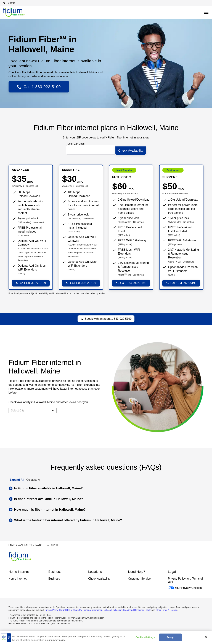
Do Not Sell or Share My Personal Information (81, 609)
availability (25, 544)
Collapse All (34, 478)
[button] (53, 409)
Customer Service (139, 577)
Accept (170, 637)
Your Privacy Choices (185, 587)
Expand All (17, 478)
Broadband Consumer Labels (137, 609)
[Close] (206, 637)
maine (39, 544)
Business (54, 577)
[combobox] (29, 409)
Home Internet (18, 577)
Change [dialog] (12, 3)
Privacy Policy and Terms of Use (185, 579)
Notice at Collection (113, 609)
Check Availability (99, 577)
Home (12, 544)
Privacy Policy (51, 609)
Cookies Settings (145, 637)
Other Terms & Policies (166, 609)
